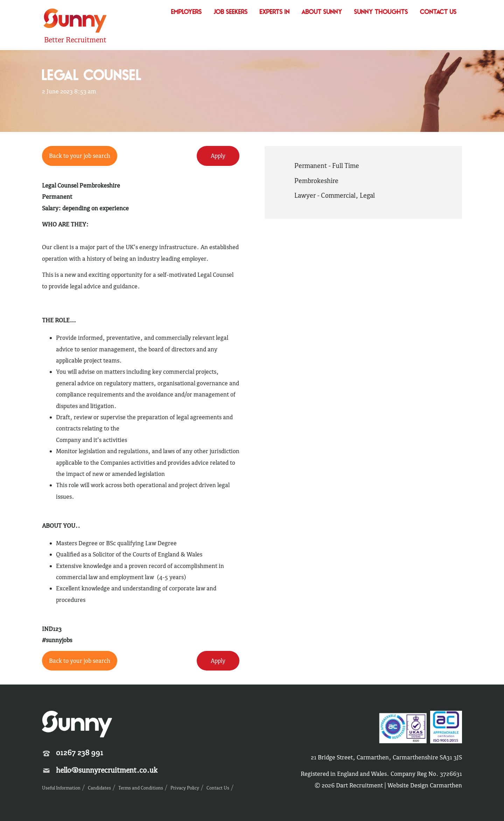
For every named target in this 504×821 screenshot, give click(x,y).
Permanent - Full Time (327, 166)
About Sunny (322, 12)
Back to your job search (80, 156)
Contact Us (438, 12)
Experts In (275, 12)
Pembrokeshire (316, 181)
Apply (218, 156)
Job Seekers (231, 12)
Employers (187, 12)
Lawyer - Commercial (325, 195)
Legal (367, 195)
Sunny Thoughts (381, 12)
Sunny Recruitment (75, 22)
